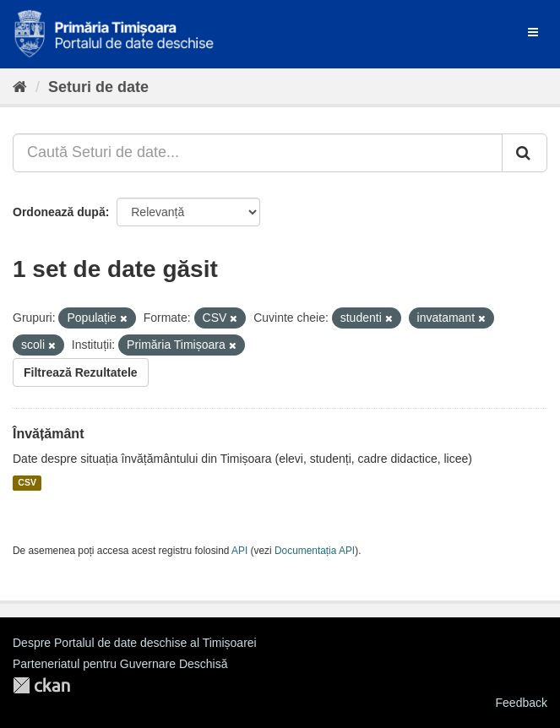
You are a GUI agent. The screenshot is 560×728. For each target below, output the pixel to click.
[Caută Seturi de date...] (258, 153)
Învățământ (48, 434)
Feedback (522, 703)
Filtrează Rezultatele (81, 372)
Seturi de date (98, 87)
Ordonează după (59, 212)
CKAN (41, 685)
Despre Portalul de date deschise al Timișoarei (135, 643)
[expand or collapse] (533, 32)
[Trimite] (525, 153)
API (239, 551)
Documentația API (315, 551)
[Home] (20, 87)
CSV (27, 483)
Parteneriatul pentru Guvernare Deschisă (120, 664)
